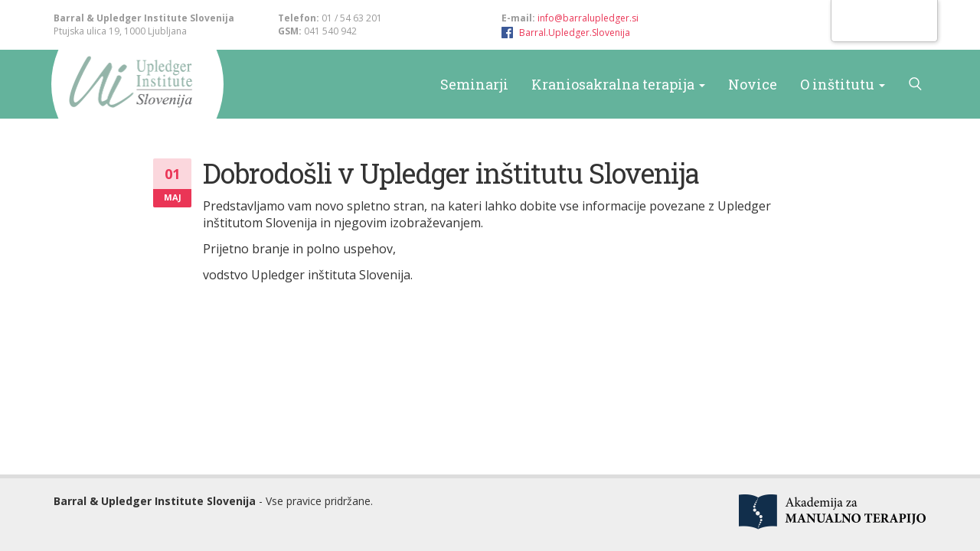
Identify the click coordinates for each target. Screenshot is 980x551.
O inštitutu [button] (843, 84)
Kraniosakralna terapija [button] (618, 84)
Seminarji (474, 84)
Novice (753, 84)
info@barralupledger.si (588, 18)
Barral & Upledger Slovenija (128, 84)
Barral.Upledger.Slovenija (575, 33)
